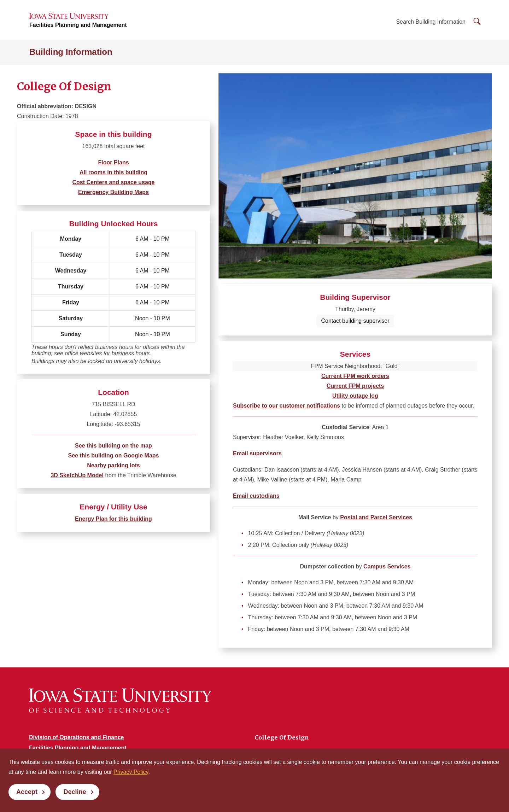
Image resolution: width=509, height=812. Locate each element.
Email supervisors (257, 453)
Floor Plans (113, 162)
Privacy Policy (131, 772)
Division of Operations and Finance (76, 737)
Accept (27, 792)
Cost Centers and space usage (114, 182)
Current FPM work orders (355, 376)
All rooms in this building (113, 172)
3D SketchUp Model (77, 475)
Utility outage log (355, 396)
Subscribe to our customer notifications (286, 406)
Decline (75, 792)
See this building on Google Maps (114, 455)
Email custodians (256, 496)
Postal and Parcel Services (376, 517)
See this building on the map (113, 446)
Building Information (71, 52)
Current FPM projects (355, 386)
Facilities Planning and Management (78, 25)
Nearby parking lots (113, 465)
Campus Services (387, 566)
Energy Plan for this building (113, 519)
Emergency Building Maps (113, 192)
